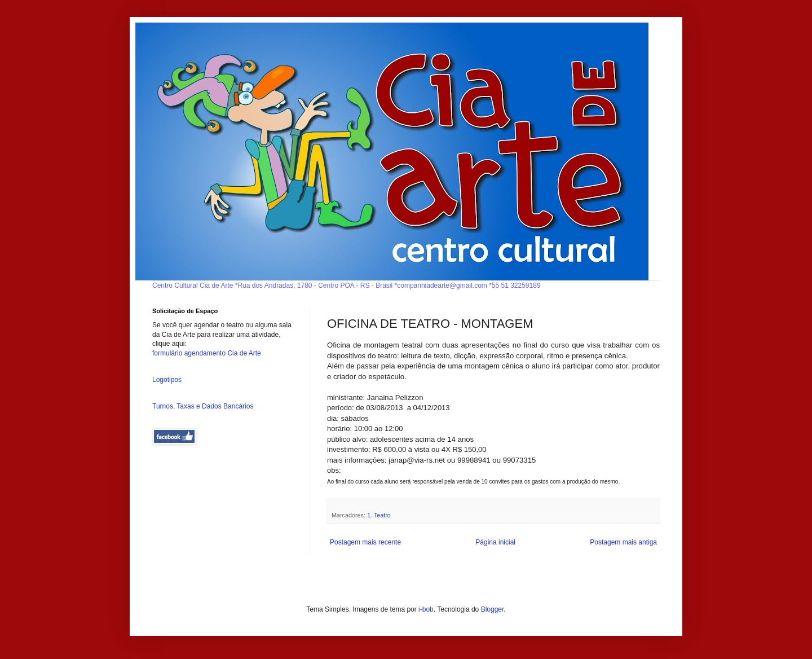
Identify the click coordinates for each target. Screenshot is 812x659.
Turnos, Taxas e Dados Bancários (203, 406)
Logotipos (167, 380)
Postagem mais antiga (623, 542)
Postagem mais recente (365, 542)
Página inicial (495, 542)
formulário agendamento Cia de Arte (207, 353)
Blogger (493, 609)
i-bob (426, 609)
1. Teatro (379, 515)
